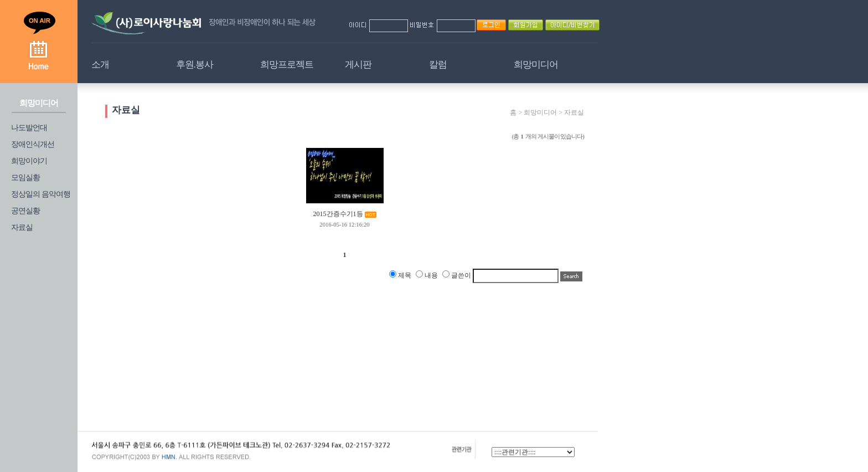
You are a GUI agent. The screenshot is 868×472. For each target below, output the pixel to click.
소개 (100, 65)
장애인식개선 (33, 144)
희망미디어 (536, 65)
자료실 (22, 227)
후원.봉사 (195, 65)
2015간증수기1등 (338, 214)
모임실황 (25, 178)
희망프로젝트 (287, 65)
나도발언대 (29, 128)
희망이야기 (29, 161)
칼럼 (438, 65)
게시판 (358, 65)
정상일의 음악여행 (41, 194)
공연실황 (25, 211)
